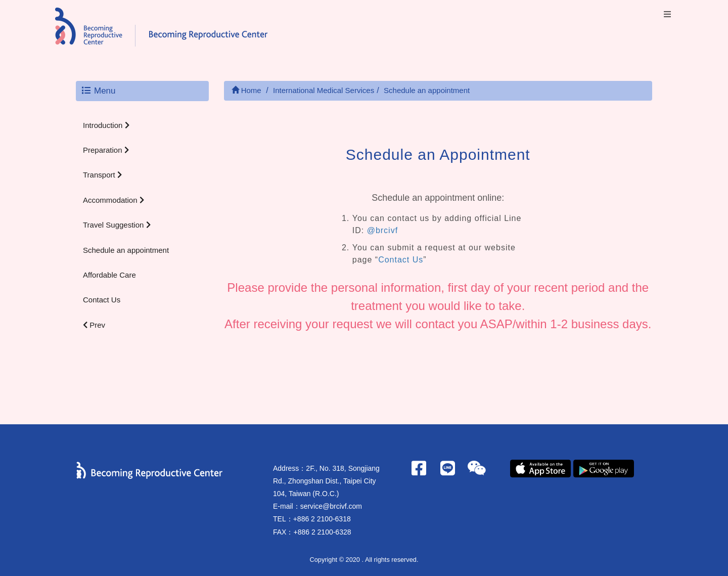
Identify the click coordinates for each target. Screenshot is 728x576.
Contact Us (102, 300)
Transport (102, 175)
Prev (94, 325)
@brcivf (382, 230)
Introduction (106, 125)
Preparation (106, 150)
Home (246, 90)
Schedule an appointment (126, 250)
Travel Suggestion (117, 225)
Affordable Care (109, 275)
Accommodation (113, 200)
